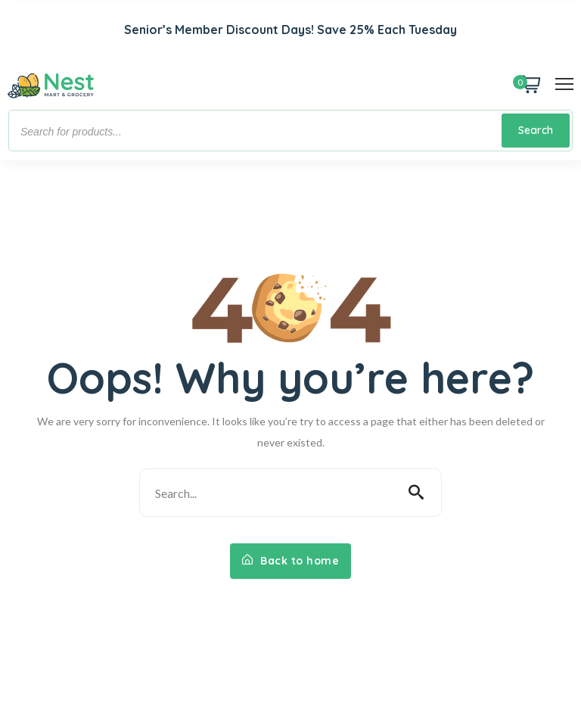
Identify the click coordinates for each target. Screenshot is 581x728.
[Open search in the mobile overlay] (290, 131)
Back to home (290, 561)
